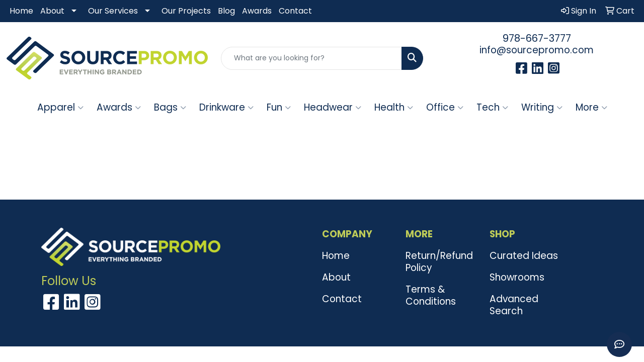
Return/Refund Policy (439, 262)
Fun (279, 107)
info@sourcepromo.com (537, 50)
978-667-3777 (537, 38)
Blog (226, 11)
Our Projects (186, 11)
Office (445, 107)
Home (21, 11)
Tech (492, 107)
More (591, 107)
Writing (542, 107)
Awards (257, 11)
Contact (295, 11)
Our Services (113, 11)
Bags (170, 107)
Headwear (333, 107)
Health (394, 107)
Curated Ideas (524, 256)
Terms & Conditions (431, 295)
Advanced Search (514, 305)
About (52, 11)
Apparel (60, 107)
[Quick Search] (312, 58)
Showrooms (517, 277)
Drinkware (226, 107)
